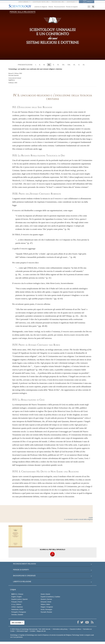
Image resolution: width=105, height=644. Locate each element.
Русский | (46, 612)
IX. (74, 65)
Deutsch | (46, 599)
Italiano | (45, 604)
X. (79, 65)
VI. (58, 65)
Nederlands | (17, 610)
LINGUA (87, 2)
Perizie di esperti (72, 7)
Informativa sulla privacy (60, 629)
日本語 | (17, 607)
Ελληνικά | (46, 602)
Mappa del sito (41, 631)
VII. (63, 65)
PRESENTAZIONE (25, 65)
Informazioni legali (22, 631)
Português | (19, 612)
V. (54, 65)
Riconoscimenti (59, 7)
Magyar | (47, 607)
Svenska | (17, 615)
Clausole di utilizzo (75, 629)
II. (40, 65)
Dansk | (45, 594)
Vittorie (51, 7)
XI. (84, 65)
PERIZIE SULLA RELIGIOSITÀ (23, 12)
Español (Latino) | (20, 599)
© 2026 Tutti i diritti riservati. (30, 629)
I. (36, 65)
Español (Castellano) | (50, 597)
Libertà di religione (41, 7)
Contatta (32, 631)
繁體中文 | (17, 594)
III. (44, 65)
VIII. (69, 65)
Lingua (13, 589)
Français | (17, 602)
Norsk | (46, 610)
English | (17, 597)
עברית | (16, 604)
